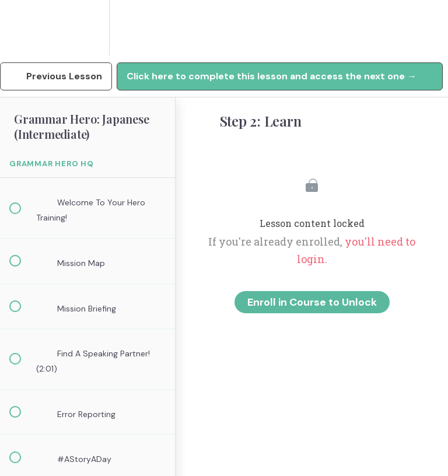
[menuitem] (87, 28)
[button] (22, 28)
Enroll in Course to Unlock (312, 302)
